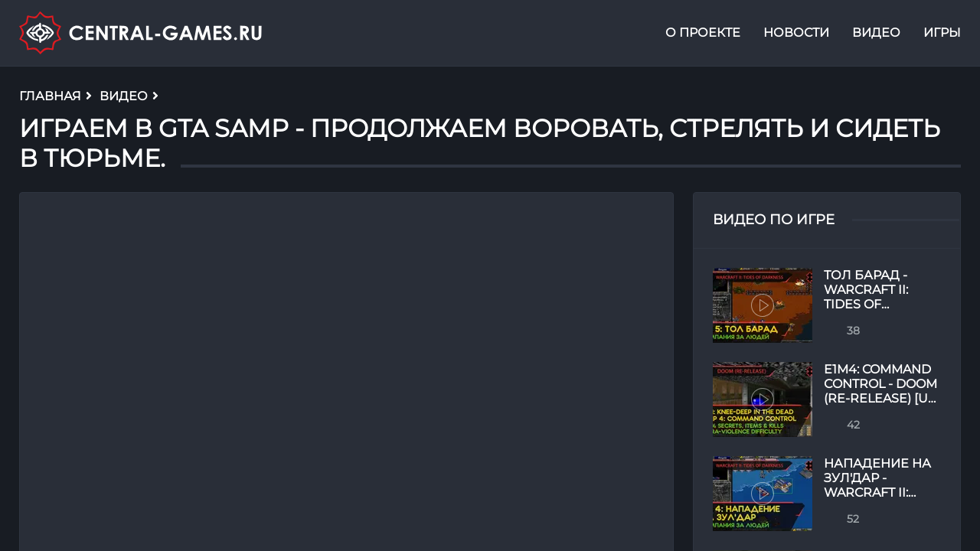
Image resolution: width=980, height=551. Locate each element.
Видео (876, 33)
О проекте (703, 33)
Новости (796, 33)
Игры (942, 33)
